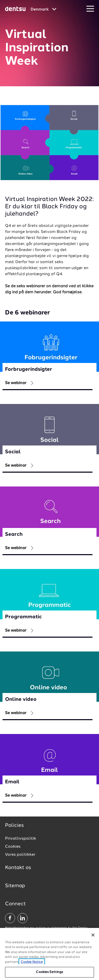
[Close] (93, 935)
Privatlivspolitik (21, 839)
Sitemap (15, 886)
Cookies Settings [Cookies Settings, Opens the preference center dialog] (49, 973)
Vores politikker (20, 855)
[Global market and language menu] (43, 10)
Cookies (13, 847)
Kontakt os (18, 868)
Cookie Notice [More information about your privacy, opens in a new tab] (32, 963)
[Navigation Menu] (90, 9)
